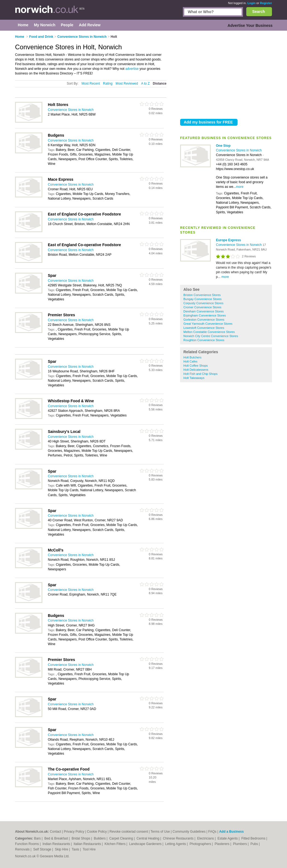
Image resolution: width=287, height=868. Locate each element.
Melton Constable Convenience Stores (209, 332)
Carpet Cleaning (122, 838)
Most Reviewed (127, 84)
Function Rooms (27, 844)
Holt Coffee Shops (196, 366)
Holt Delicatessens (196, 370)
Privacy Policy (74, 832)
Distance (160, 84)
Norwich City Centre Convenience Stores (211, 336)
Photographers (201, 844)
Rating (108, 84)
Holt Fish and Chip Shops (200, 374)
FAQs (212, 832)
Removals (23, 849)
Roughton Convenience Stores (204, 340)
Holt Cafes (190, 361)
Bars (38, 838)
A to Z (145, 84)
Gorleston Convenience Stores (204, 320)
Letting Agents (176, 844)
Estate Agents (228, 838)
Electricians (206, 838)
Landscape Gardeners (146, 844)
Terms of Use (160, 832)
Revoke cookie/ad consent (129, 832)
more (240, 187)
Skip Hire (62, 849)
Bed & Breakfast (57, 838)
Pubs (255, 844)
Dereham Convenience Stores (203, 311)
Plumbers (240, 844)
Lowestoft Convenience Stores (204, 328)
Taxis (76, 849)
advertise (132, 69)
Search (259, 12)
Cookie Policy (97, 832)
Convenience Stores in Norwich (239, 150)
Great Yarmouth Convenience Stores (208, 324)
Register (266, 3)
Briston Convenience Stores (202, 295)
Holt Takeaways (194, 378)
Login (251, 3)
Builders (100, 838)
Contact (55, 832)
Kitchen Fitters (116, 844)
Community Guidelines (189, 832)
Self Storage (43, 849)
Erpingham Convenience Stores (205, 315)
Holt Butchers (192, 357)
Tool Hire (89, 849)
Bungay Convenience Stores (202, 299)
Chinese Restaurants (179, 838)
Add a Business (232, 832)
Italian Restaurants (88, 844)
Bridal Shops (81, 838)
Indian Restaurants (57, 844)
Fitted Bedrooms (254, 838)
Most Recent (91, 84)
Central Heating (149, 838)
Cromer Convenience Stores (202, 307)
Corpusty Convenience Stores (203, 303)
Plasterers (222, 844)
